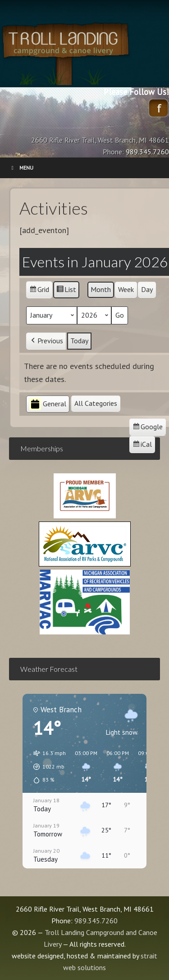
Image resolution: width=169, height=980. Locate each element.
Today (79, 340)
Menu (21, 168)
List (66, 291)
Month (101, 289)
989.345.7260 (96, 921)
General (48, 404)
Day (147, 289)
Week (126, 289)
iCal (144, 446)
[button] (46, 767)
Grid (39, 291)
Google (147, 428)
